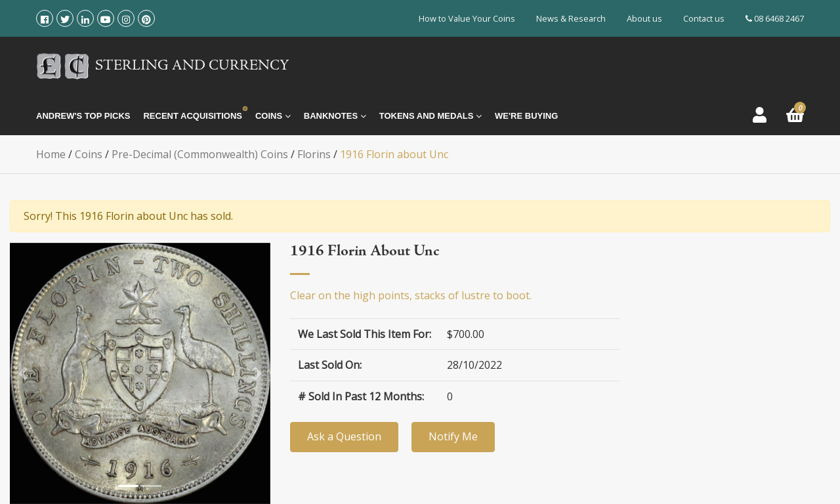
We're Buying (526, 116)
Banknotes (335, 116)
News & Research (571, 18)
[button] (23, 373)
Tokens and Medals (430, 116)
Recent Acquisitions (192, 116)
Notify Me (453, 436)
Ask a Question (344, 436)
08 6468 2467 (775, 18)
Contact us (704, 18)
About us (644, 18)
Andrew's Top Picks (83, 116)
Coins (273, 116)
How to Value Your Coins (467, 18)
